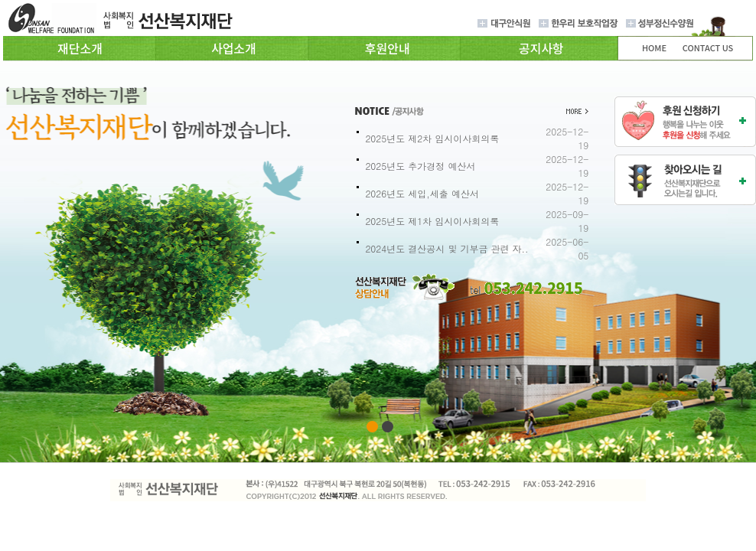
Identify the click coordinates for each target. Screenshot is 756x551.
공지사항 (541, 48)
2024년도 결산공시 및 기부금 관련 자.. (446, 248)
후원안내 (388, 48)
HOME (654, 47)
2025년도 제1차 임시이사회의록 (432, 221)
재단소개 (80, 48)
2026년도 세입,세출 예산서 (422, 193)
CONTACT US (708, 47)
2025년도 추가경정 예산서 (420, 166)
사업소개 (234, 48)
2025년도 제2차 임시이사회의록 (432, 138)
